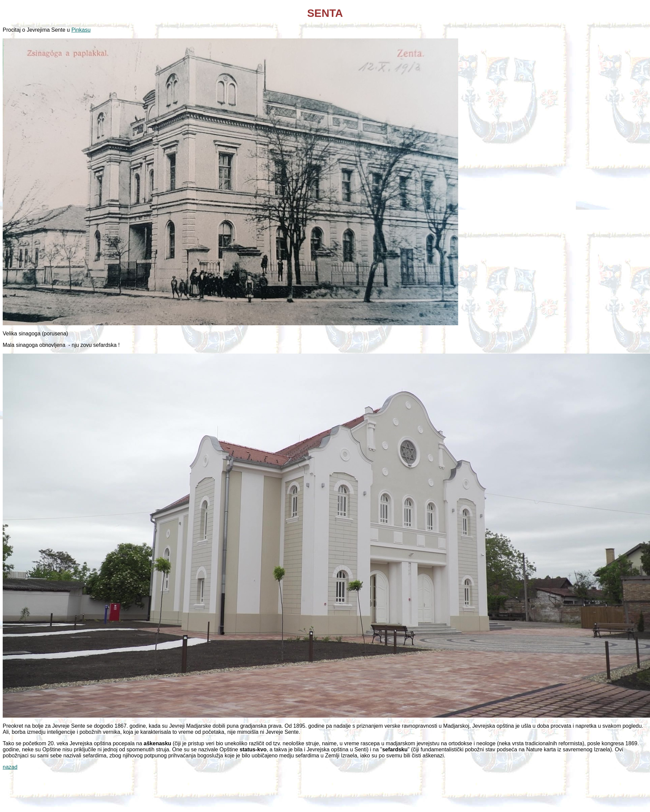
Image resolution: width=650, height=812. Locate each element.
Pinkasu (81, 30)
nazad (10, 767)
